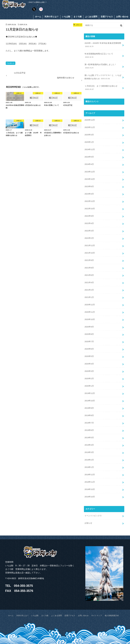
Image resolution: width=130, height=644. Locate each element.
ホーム (38, 17)
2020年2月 (89, 367)
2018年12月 (90, 459)
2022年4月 (89, 218)
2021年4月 (89, 274)
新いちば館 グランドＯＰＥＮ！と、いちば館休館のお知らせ (103, 76)
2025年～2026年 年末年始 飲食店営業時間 (103, 45)
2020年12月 (90, 296)
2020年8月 (89, 324)
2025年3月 (89, 132)
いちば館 (66, 17)
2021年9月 (89, 253)
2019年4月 (89, 431)
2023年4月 (89, 189)
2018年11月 (90, 466)
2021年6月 (89, 267)
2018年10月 (90, 473)
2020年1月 (89, 374)
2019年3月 (89, 438)
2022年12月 (90, 196)
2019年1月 (89, 452)
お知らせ (11, 63)
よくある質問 (91, 17)
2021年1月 (89, 288)
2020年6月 (89, 338)
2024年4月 (89, 161)
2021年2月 (89, 281)
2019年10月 (90, 388)
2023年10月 (90, 175)
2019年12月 (90, 381)
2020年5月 (89, 345)
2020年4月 (89, 352)
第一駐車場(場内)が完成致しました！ (100, 66)
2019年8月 (89, 402)
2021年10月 (90, 246)
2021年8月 (89, 260)
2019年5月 (89, 423)
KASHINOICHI (104, 637)
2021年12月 (90, 239)
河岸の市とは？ (52, 17)
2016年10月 (90, 480)
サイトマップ (94, 598)
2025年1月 (89, 139)
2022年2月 (89, 232)
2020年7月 (89, 331)
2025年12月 (90, 118)
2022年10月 (90, 203)
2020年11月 (90, 303)
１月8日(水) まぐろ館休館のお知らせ (101, 86)
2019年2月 (89, 445)
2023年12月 (90, 168)
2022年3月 (89, 225)
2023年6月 (89, 182)
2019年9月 (89, 395)
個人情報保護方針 (108, 598)
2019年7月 (89, 409)
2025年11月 (90, 125)
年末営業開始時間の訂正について (99, 55)
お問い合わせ (122, 17)
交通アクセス (107, 17)
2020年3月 (89, 360)
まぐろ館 (78, 17)
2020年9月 (89, 317)
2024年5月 (89, 154)
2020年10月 (90, 310)
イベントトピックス (93, 499)
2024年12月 (90, 146)
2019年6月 (89, 416)
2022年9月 (89, 210)
